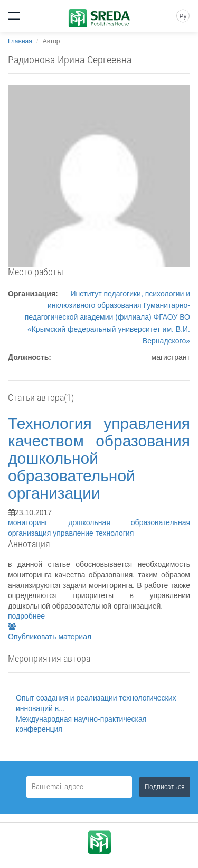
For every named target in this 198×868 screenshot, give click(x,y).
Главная (20, 41)
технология (115, 533)
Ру (183, 16)
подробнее (26, 616)
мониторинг (38, 522)
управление (74, 533)
